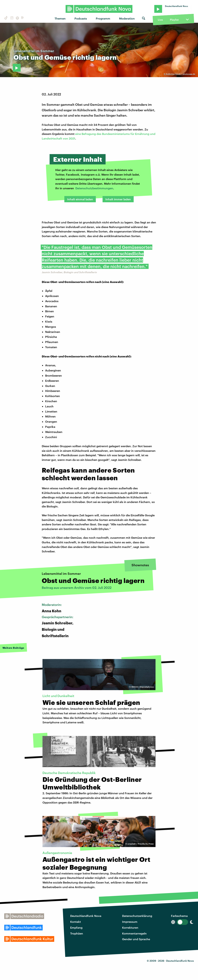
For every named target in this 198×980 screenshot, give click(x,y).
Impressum (130, 922)
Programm (103, 18)
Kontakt (76, 922)
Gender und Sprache (136, 939)
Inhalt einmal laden (80, 199)
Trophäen (77, 933)
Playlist (174, 20)
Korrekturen (130, 927)
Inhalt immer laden (118, 199)
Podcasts (81, 18)
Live (160, 20)
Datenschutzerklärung (137, 916)
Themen (60, 18)
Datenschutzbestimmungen (94, 188)
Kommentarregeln (134, 933)
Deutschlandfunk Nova (86, 916)
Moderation (127, 18)
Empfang (76, 927)
